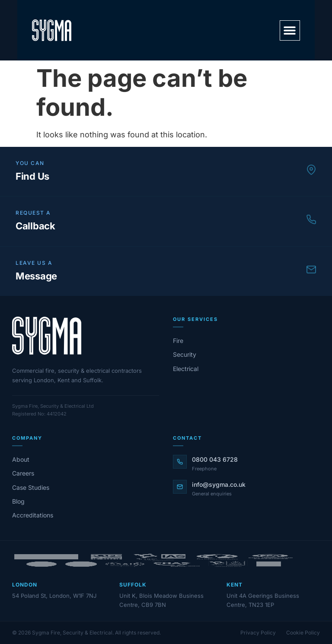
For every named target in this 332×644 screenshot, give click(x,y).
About (21, 459)
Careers (23, 473)
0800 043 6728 (215, 459)
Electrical (186, 369)
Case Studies (31, 487)
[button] (290, 30)
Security (185, 354)
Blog (18, 501)
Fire (178, 341)
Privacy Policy (258, 633)
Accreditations (33, 515)
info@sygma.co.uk (219, 484)
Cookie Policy (303, 633)
